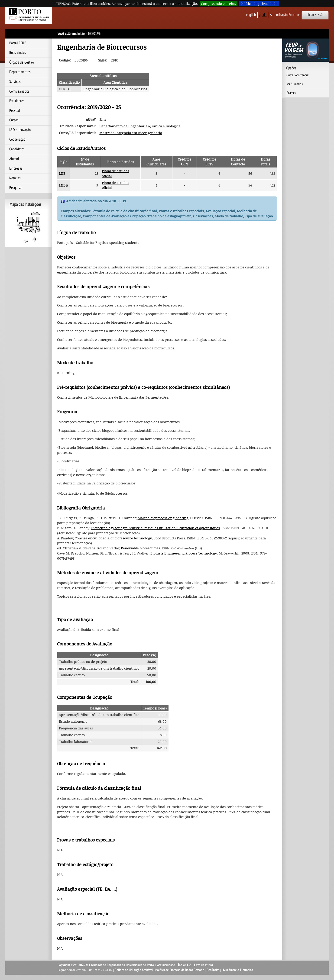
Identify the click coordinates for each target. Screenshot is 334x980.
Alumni (14, 159)
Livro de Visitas (203, 965)
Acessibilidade (166, 965)
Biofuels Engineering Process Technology (184, 553)
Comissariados (19, 91)
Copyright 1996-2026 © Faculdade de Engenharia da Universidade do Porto (106, 965)
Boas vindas (18, 53)
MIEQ (63, 185)
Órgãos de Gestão (22, 62)
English (251, 15)
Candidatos (17, 149)
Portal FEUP (18, 43)
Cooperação (17, 139)
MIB (62, 173)
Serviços (15, 82)
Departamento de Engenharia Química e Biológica (140, 126)
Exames (291, 93)
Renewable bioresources (140, 548)
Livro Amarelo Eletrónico (237, 970)
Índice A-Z (184, 965)
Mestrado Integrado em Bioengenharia (131, 133)
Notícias (15, 178)
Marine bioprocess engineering (163, 518)
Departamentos (20, 72)
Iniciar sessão (315, 15)
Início (81, 34)
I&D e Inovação (20, 130)
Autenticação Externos (285, 15)
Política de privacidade (259, 3)
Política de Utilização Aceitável (134, 970)
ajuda (263, 15)
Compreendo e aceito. (219, 3)
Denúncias (213, 970)
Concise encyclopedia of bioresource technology (113, 538)
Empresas (16, 168)
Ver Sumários (295, 84)
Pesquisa (16, 188)
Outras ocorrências (298, 75)
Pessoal (15, 111)
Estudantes (17, 101)
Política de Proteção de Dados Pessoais (180, 970)
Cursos (14, 120)
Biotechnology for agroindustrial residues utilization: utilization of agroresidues (156, 528)
